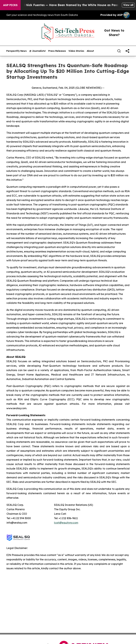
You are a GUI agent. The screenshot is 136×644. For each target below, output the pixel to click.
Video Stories (76, 51)
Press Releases (57, 51)
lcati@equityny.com (66, 523)
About (90, 51)
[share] (127, 51)
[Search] (119, 51)
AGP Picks (10, 5)
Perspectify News (17, 51)
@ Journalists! (37, 51)
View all (128, 5)
